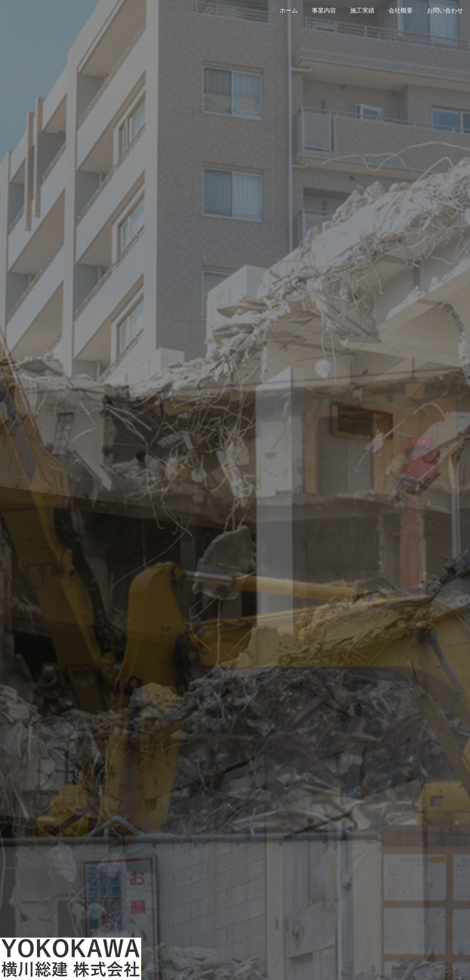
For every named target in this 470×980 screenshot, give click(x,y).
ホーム (289, 11)
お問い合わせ (445, 11)
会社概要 (401, 11)
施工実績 (362, 11)
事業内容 (324, 11)
